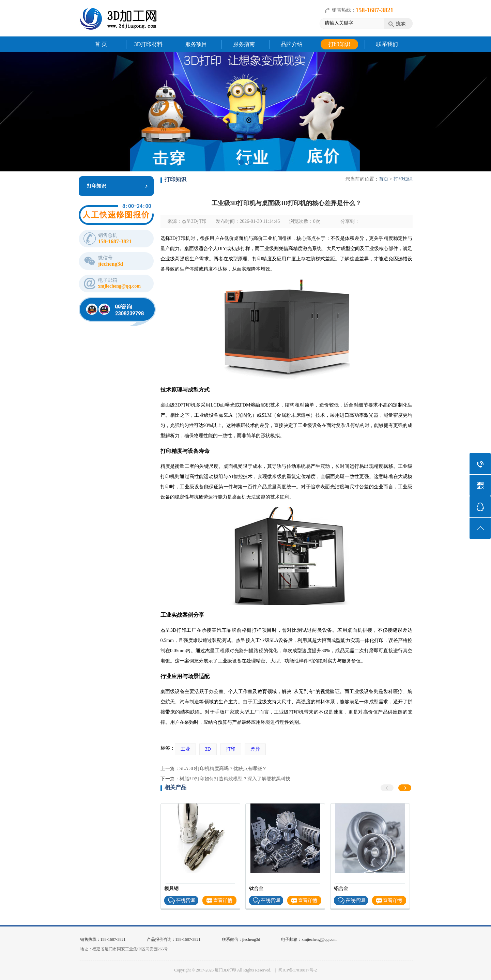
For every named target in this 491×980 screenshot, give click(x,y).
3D (208, 749)
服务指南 (244, 44)
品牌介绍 (292, 44)
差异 (255, 749)
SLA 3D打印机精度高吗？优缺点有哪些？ (223, 769)
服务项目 (196, 44)
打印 (231, 749)
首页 (384, 179)
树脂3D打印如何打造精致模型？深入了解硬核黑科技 (235, 779)
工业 (185, 749)
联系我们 (387, 44)
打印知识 (339, 44)
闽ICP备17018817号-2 (298, 970)
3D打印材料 (149, 44)
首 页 (101, 44)
